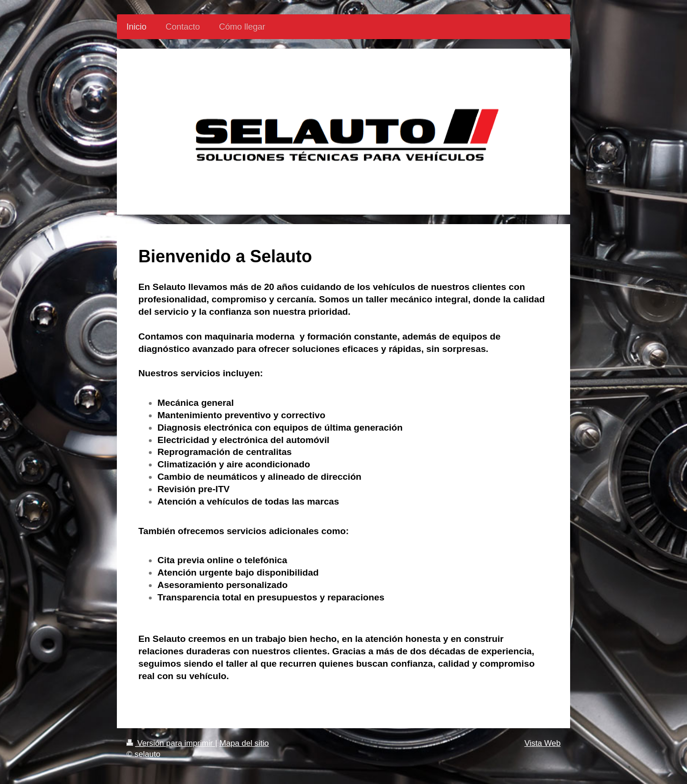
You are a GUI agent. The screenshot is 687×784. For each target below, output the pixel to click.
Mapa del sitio (244, 743)
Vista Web (542, 743)
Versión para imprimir (171, 743)
